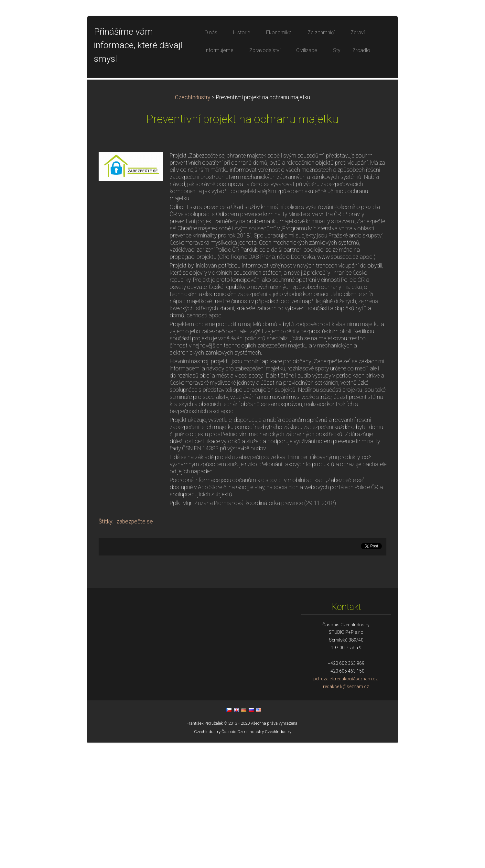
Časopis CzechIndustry (243, 857)
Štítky (105, 647)
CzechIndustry (193, 223)
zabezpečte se (135, 647)
